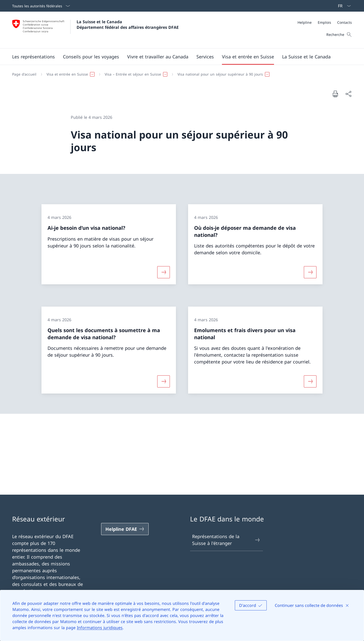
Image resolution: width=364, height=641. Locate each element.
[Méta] (325, 22)
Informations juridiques (100, 628)
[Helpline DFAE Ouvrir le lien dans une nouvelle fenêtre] (125, 529)
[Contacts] (345, 22)
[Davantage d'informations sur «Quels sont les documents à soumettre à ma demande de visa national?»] (164, 381)
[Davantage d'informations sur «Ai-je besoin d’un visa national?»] (164, 272)
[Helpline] (305, 22)
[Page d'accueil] (24, 74)
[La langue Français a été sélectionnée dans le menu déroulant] (343, 6)
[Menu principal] (178, 57)
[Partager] (348, 94)
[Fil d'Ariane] (180, 74)
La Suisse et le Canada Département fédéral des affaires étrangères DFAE (128, 25)
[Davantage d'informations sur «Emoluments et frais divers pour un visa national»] (310, 381)
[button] (33, 57)
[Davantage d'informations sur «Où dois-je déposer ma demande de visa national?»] (310, 272)
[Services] (205, 57)
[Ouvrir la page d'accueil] (95, 30)
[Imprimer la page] (335, 94)
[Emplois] (324, 22)
